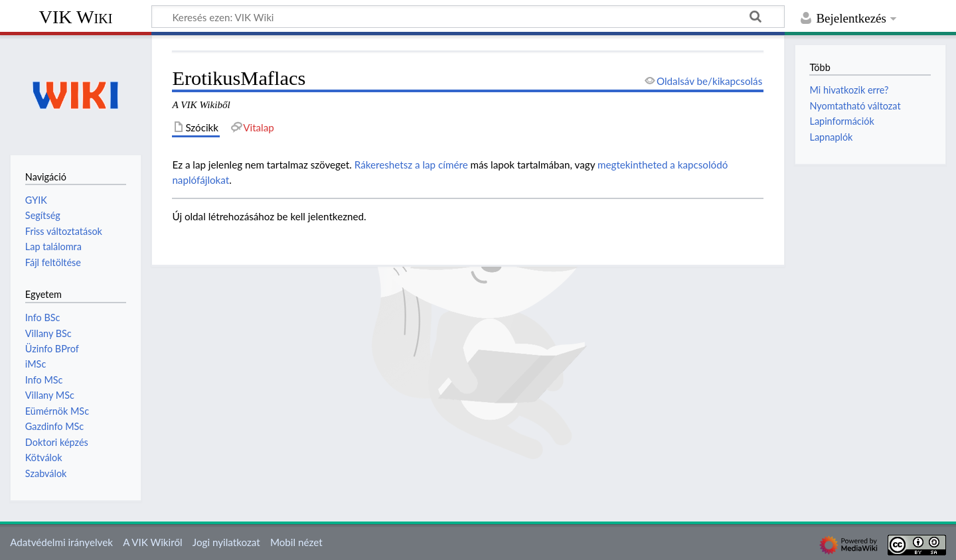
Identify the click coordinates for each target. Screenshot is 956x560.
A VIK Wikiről (152, 542)
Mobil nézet (296, 542)
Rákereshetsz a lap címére (411, 165)
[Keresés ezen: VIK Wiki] (468, 17)
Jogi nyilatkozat (226, 542)
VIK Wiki (76, 17)
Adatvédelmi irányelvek (61, 542)
